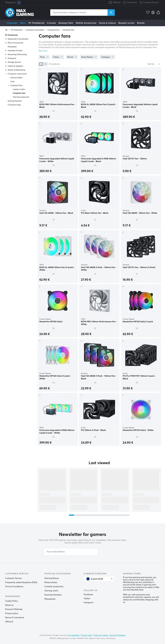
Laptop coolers (19, 89)
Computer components (35, 30)
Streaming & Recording (17, 54)
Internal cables (16, 78)
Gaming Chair (66, 23)
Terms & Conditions (14, 587)
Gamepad (12, 58)
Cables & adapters (15, 66)
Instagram (89, 603)
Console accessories (54, 587)
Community (130, 3)
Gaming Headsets (53, 595)
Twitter (87, 599)
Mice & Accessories (15, 43)
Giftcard (117, 3)
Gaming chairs (51, 591)
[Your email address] (71, 552)
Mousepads (50, 599)
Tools (12, 82)
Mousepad (12, 47)
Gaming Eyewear (15, 101)
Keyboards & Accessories (18, 39)
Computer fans (68, 30)
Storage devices (14, 62)
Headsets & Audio (15, 51)
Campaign (12, 23)
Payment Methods (14, 609)
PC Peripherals (36, 23)
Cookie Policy (11, 601)
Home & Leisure (107, 23)
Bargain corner (127, 23)
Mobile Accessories (86, 23)
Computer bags (14, 105)
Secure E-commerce (15, 618)
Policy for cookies (101, 635)
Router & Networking (16, 70)
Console (51, 23)
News (23, 23)
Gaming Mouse (52, 578)
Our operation (74, 635)
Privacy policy (12, 613)
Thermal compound (21, 97)
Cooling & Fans (53, 30)
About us (9, 605)
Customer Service (151, 3)
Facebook (88, 595)
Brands (141, 23)
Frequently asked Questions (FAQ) (21, 582)
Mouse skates (51, 582)
